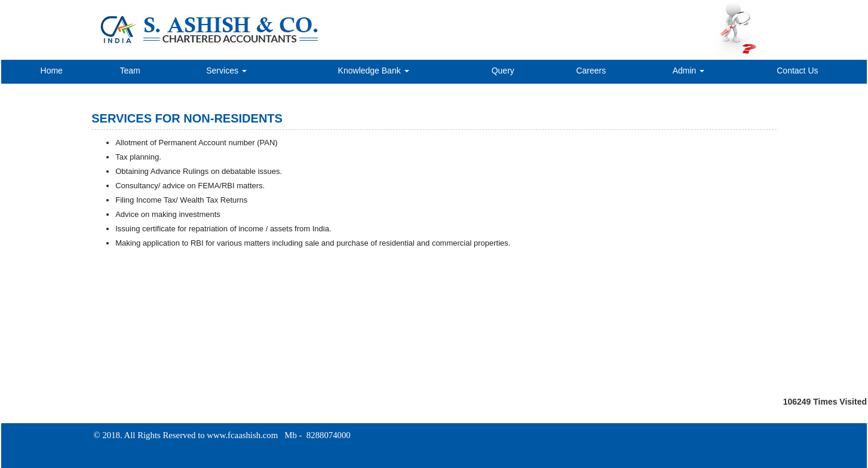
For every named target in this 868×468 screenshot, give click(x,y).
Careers (591, 71)
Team (130, 71)
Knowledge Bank (374, 71)
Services (226, 71)
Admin (689, 71)
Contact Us (797, 71)
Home (52, 71)
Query (503, 71)
